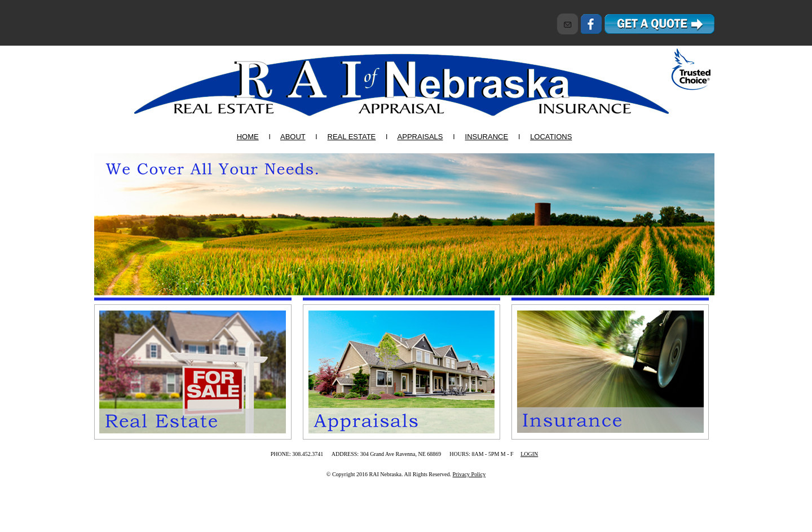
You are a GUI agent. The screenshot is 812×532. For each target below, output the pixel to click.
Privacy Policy (469, 474)
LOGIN (529, 454)
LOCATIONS (551, 137)
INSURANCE (487, 137)
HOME (248, 137)
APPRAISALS (420, 137)
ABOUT (293, 137)
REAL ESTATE (352, 137)
